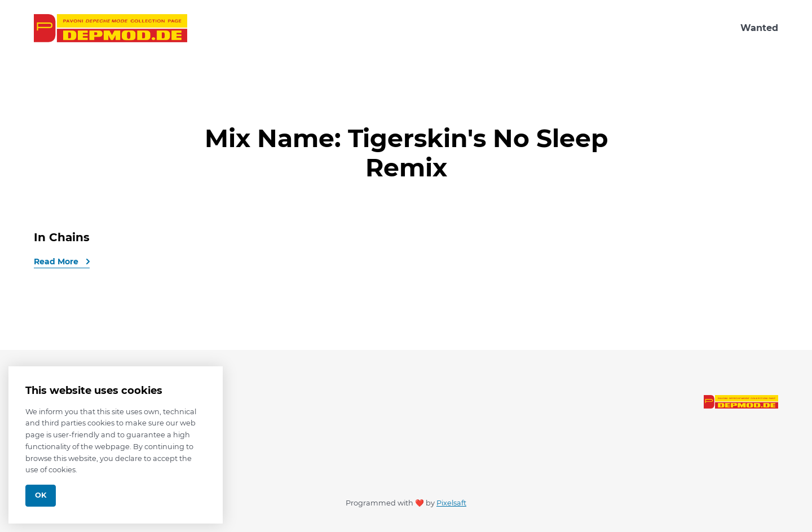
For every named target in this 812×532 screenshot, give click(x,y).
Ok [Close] (41, 495)
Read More (57, 261)
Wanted (759, 28)
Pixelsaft (451, 503)
